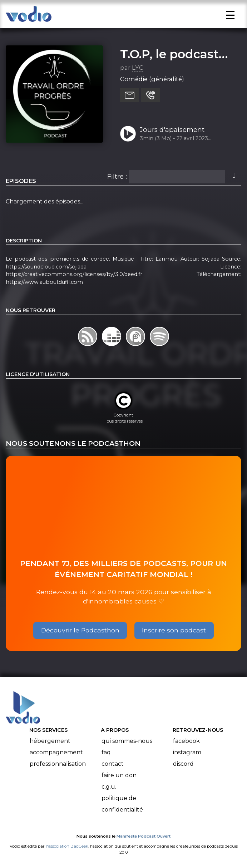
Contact (113, 764)
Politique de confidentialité (122, 804)
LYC (138, 68)
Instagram (187, 752)
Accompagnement (56, 752)
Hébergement (50, 741)
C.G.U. (109, 787)
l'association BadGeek (67, 846)
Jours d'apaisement (172, 130)
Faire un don (119, 775)
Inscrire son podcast (174, 630)
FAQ (106, 752)
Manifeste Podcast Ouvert (144, 836)
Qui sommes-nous (127, 741)
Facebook (186, 741)
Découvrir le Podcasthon (80, 630)
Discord (183, 764)
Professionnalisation (58, 764)
